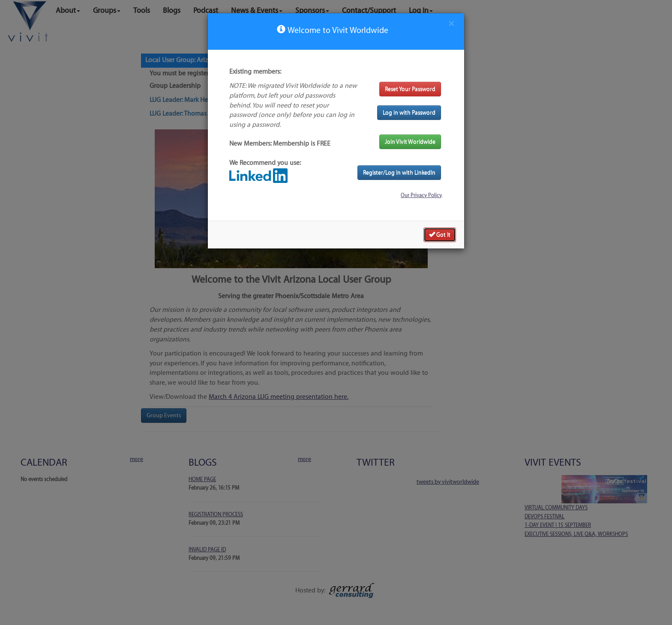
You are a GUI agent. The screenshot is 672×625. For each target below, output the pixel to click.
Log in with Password (409, 112)
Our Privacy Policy (421, 195)
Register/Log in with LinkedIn (399, 172)
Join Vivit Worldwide (410, 142)
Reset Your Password (410, 89)
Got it (440, 234)
